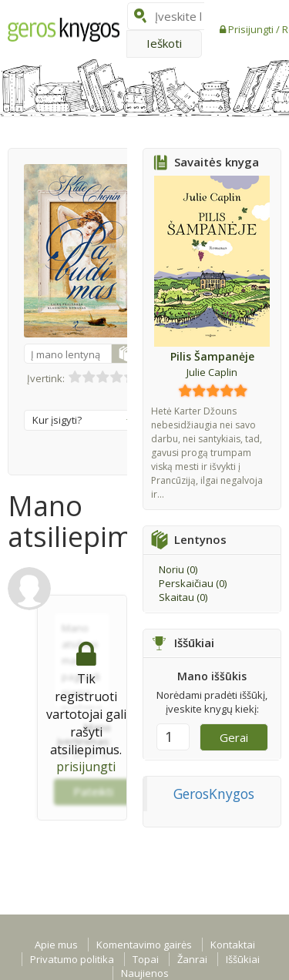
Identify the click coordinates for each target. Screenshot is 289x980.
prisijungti (86, 767)
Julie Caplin (212, 372)
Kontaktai (233, 945)
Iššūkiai (243, 959)
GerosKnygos (214, 794)
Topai (146, 959)
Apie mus (56, 945)
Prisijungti (252, 29)
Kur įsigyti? (82, 420)
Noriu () (178, 569)
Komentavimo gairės (144, 945)
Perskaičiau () (193, 583)
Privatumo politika (72, 959)
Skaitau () (183, 597)
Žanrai (192, 959)
